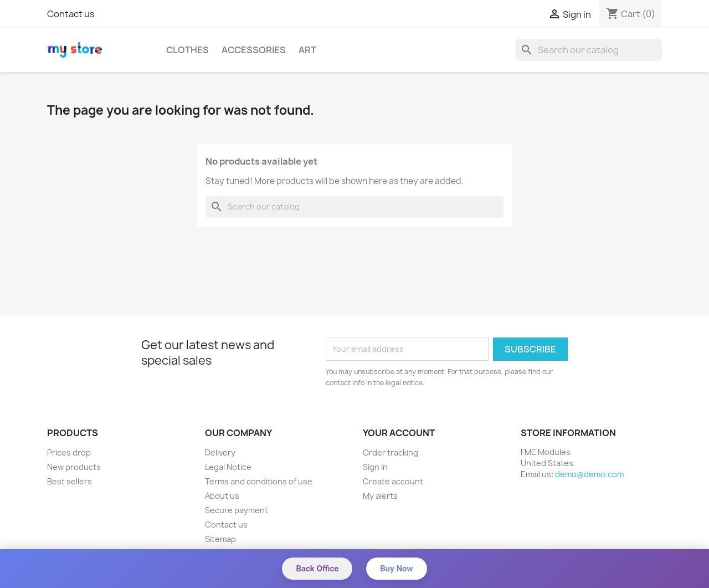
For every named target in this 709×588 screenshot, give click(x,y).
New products (74, 467)
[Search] (589, 50)
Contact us (71, 14)
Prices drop (69, 452)
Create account (393, 481)
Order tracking (391, 452)
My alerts (380, 496)
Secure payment (237, 510)
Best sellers (70, 481)
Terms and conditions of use (259, 481)
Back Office (317, 569)
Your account (399, 433)
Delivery (220, 452)
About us (222, 496)
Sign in (375, 467)
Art (307, 50)
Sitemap (220, 539)
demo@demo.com (589, 474)
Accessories (254, 50)
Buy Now (396, 569)
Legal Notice (228, 467)
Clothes (187, 50)
